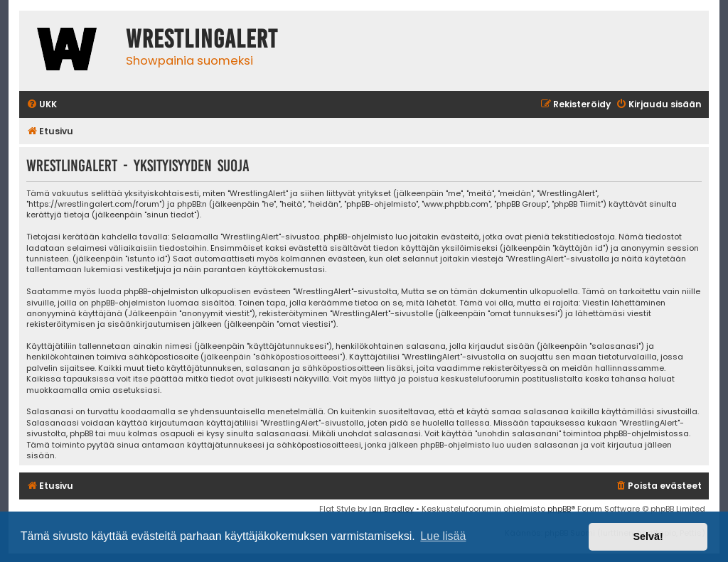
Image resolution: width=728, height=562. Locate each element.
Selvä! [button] (648, 536)
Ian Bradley (391, 509)
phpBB (559, 509)
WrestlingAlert (202, 39)
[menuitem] (42, 105)
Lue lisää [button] (443, 536)
